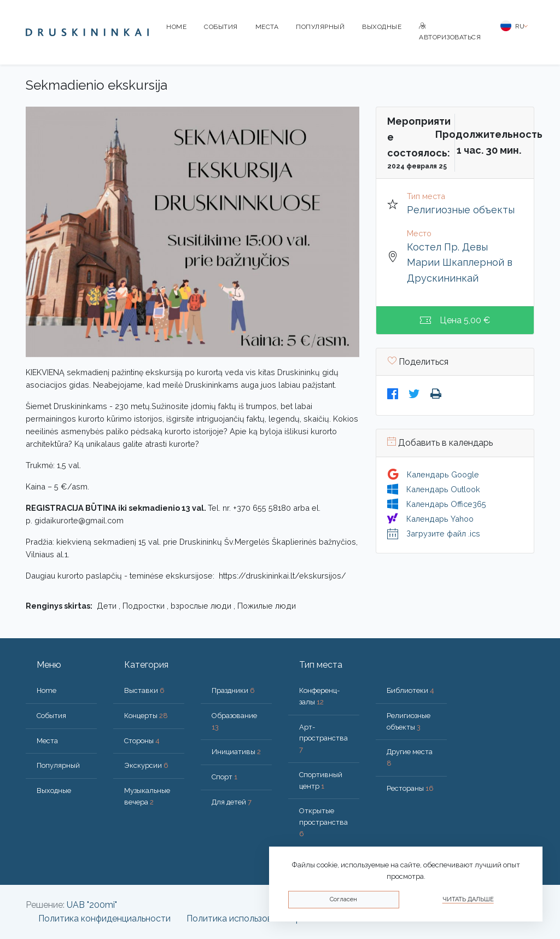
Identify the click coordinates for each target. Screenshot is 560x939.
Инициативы (236, 752)
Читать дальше (468, 899)
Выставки (144, 690)
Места (267, 27)
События (221, 27)
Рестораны (410, 788)
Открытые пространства (323, 822)
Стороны (142, 741)
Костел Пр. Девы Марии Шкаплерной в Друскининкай (460, 263)
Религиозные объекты (461, 210)
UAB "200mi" (92, 905)
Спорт (224, 777)
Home (176, 27)
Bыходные (382, 27)
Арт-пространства (323, 739)
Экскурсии (146, 765)
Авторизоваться (450, 32)
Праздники (233, 690)
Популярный (320, 27)
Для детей (232, 802)
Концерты (146, 716)
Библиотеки (410, 690)
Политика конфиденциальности (104, 918)
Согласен (343, 899)
